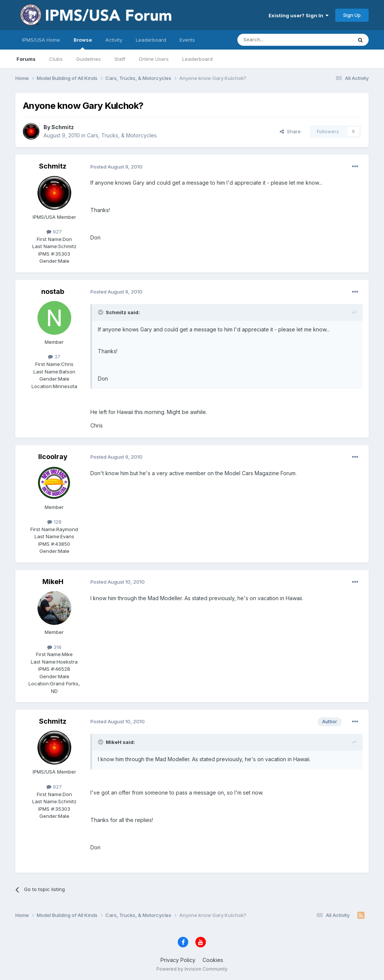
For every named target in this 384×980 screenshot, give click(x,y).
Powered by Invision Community (192, 969)
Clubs (56, 59)
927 (54, 232)
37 (54, 357)
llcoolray (53, 457)
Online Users (154, 59)
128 (54, 522)
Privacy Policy (178, 960)
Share (290, 131)
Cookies (213, 960)
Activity (114, 40)
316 (54, 647)
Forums (26, 59)
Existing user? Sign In (298, 15)
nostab (53, 291)
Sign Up (352, 15)
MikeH (53, 582)
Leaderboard (197, 59)
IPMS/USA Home (41, 40)
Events (187, 40)
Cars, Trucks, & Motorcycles (122, 135)
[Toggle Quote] (101, 312)
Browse (83, 43)
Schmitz (63, 127)
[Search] (276, 40)
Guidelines (88, 59)
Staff (120, 59)
